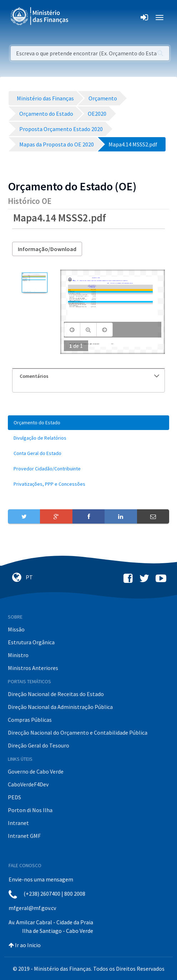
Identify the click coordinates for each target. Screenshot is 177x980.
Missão (16, 629)
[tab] (88, 376)
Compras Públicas (30, 720)
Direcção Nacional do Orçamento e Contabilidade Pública (78, 732)
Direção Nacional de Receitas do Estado (56, 694)
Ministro (18, 655)
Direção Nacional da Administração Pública (60, 707)
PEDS (14, 797)
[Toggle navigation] (80, 17)
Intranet (18, 823)
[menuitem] (88, 423)
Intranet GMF (24, 836)
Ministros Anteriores (33, 668)
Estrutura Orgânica (31, 642)
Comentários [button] (89, 376)
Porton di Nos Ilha (30, 810)
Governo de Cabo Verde (36, 771)
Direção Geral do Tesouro (39, 745)
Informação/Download (47, 249)
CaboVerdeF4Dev (28, 784)
